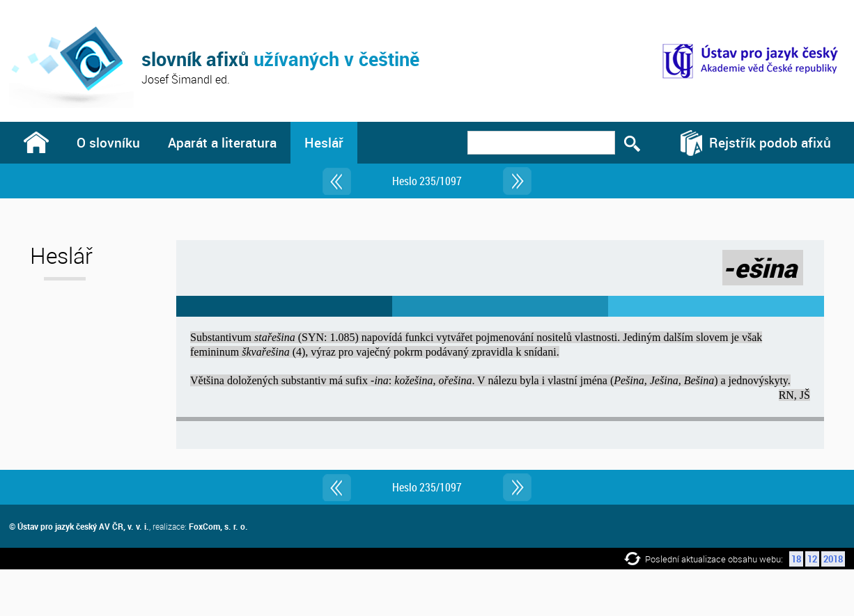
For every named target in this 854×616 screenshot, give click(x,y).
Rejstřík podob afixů (770, 142)
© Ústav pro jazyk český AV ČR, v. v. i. (79, 526)
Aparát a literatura (222, 142)
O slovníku (108, 142)
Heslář (324, 142)
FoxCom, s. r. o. (218, 526)
